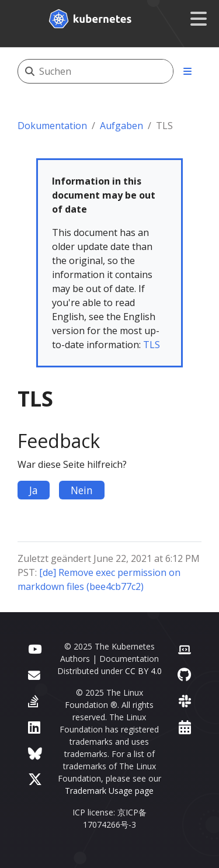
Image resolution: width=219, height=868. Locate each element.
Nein (82, 490)
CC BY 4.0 (143, 671)
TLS (152, 345)
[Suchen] (106, 71)
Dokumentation (52, 126)
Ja (34, 490)
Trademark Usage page (109, 791)
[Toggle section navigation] (187, 71)
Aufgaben (121, 126)
